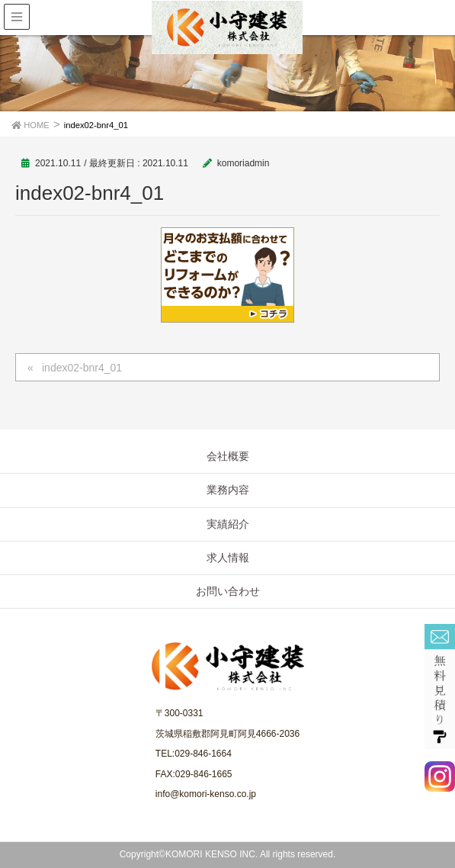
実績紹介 (228, 524)
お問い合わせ (228, 591)
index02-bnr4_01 (82, 368)
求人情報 (228, 558)
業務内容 (228, 490)
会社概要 (228, 456)
